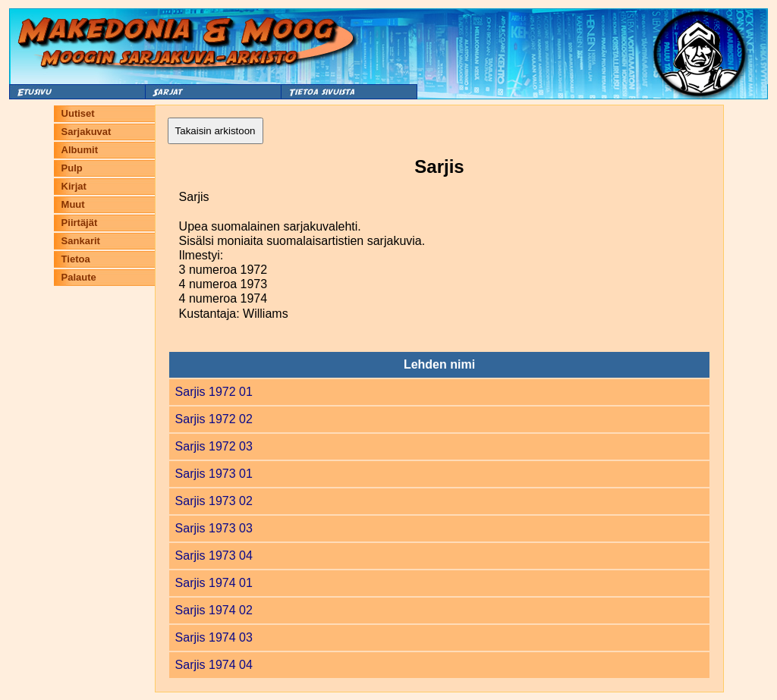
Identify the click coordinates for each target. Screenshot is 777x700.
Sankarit (81, 241)
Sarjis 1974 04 (214, 665)
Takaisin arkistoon (215, 131)
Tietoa (76, 259)
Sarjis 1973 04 (214, 556)
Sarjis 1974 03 (214, 637)
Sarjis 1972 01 (214, 392)
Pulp (72, 168)
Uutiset (78, 113)
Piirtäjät (80, 223)
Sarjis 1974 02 (214, 610)
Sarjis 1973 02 (214, 501)
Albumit (80, 150)
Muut (73, 204)
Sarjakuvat (87, 132)
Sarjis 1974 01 (214, 583)
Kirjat (74, 186)
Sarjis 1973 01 (214, 474)
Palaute (79, 277)
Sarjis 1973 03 (214, 528)
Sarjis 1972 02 (214, 419)
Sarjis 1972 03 (214, 446)
